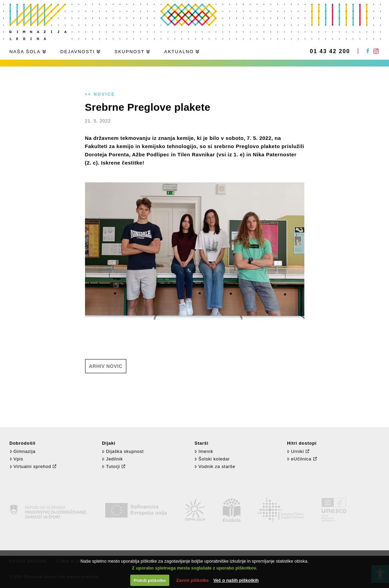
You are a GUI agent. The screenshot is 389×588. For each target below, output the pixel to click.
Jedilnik (112, 459)
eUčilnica (299, 459)
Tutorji (111, 466)
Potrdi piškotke (150, 580)
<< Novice (100, 94)
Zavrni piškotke (192, 580)
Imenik (204, 451)
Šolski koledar (212, 459)
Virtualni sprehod (31, 466)
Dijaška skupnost (123, 451)
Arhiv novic (106, 366)
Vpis (16, 459)
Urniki (295, 451)
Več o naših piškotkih (236, 580)
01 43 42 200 (330, 51)
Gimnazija (23, 451)
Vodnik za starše (215, 466)
